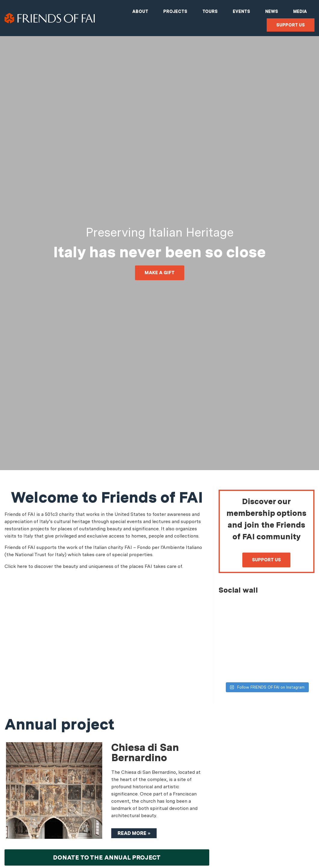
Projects (175, 11)
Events (241, 11)
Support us (291, 25)
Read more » (134, 833)
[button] (160, 273)
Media (300, 11)
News (272, 11)
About (140, 11)
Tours (210, 11)
